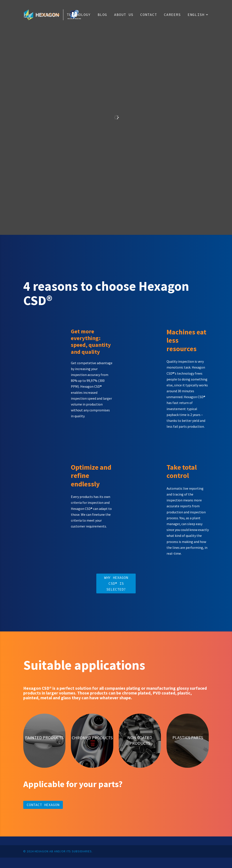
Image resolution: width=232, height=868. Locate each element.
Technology (79, 15)
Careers (172, 15)
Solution (50, 15)
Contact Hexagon (43, 805)
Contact (149, 15)
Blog (102, 15)
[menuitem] (198, 21)
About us (124, 15)
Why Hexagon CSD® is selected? (116, 583)
